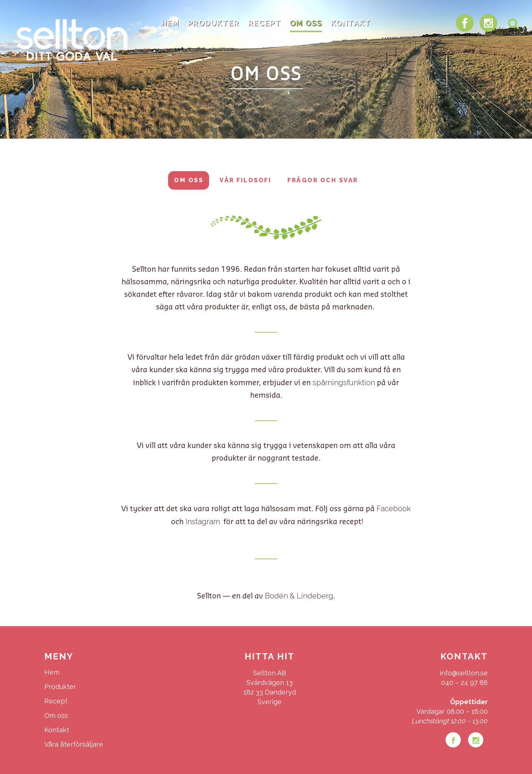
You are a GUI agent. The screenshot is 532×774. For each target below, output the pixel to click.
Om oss (189, 180)
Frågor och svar (323, 180)
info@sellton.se (464, 673)
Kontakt (57, 730)
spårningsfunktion (344, 383)
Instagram (204, 522)
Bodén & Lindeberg (299, 596)
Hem (52, 672)
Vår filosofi (245, 180)
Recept (56, 701)
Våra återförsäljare (74, 744)
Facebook (394, 509)
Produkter (60, 687)
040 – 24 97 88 (464, 683)
